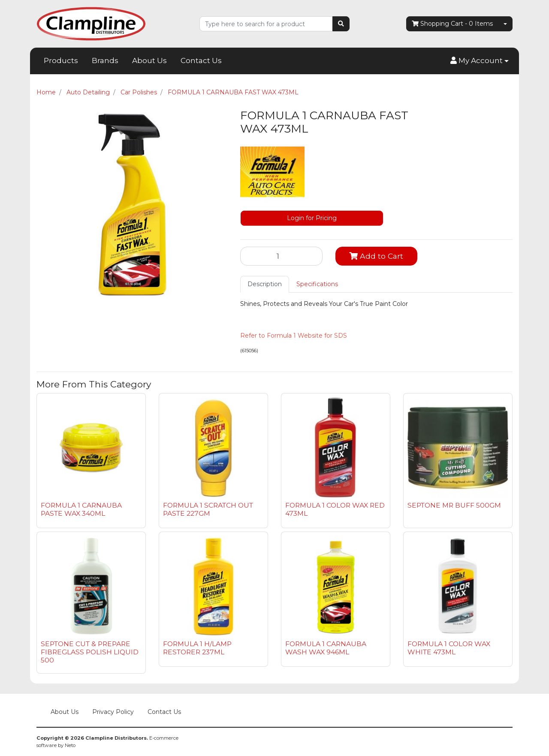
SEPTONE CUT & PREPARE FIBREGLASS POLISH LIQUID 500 (90, 652)
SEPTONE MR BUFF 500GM (454, 505)
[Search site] (341, 24)
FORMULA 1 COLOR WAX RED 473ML (335, 509)
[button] (480, 61)
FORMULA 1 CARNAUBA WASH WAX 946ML (326, 648)
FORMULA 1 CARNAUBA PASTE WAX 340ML (81, 509)
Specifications (317, 284)
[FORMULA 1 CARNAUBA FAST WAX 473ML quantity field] (281, 256)
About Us (149, 60)
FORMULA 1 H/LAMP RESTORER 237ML (197, 648)
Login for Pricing (312, 218)
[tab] (265, 284)
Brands (105, 60)
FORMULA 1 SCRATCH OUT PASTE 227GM (208, 509)
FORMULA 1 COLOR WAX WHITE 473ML (449, 648)
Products (61, 60)
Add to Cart (376, 256)
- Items (452, 24)
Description (265, 284)
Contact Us (201, 60)
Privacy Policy (113, 712)
